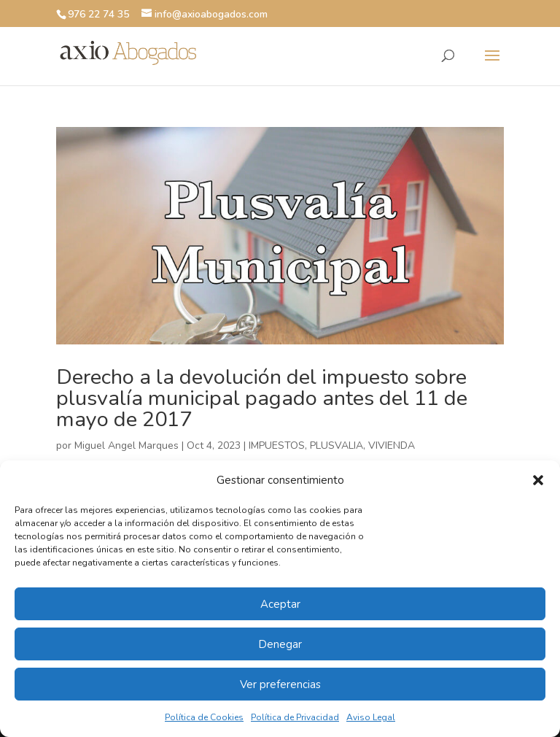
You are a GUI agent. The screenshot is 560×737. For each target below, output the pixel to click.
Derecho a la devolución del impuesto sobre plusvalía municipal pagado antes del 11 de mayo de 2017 (262, 398)
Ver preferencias (280, 684)
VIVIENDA (392, 445)
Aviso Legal (371, 717)
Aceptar (280, 604)
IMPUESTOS (277, 445)
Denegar (280, 644)
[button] (538, 480)
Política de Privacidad (295, 717)
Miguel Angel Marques (127, 445)
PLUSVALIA (337, 445)
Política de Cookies (204, 717)
